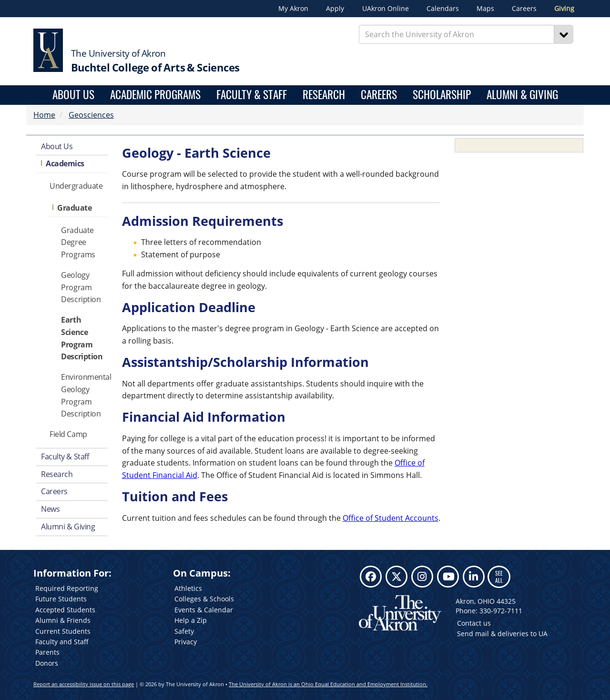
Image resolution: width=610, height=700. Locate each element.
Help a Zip (191, 620)
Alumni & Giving (522, 95)
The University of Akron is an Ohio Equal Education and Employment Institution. (328, 684)
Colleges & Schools (204, 599)
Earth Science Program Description (82, 338)
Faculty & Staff (252, 95)
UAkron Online (386, 9)
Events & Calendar (204, 610)
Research (324, 95)
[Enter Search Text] (457, 34)
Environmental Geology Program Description (84, 395)
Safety (184, 631)
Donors (47, 663)
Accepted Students (65, 610)
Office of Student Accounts (391, 518)
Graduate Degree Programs (78, 243)
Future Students (61, 599)
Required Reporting (67, 588)
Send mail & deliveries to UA (502, 634)
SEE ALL (499, 576)
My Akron (293, 9)
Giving (564, 9)
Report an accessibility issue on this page (84, 684)
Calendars (443, 9)
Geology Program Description (81, 287)
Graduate (74, 208)
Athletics (188, 588)
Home (44, 115)
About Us (73, 95)
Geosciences (91, 115)
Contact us (474, 623)
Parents (47, 652)
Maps (485, 9)
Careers (524, 9)
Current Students (63, 631)
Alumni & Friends (63, 620)
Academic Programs (155, 95)
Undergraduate (76, 186)
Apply (335, 9)
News (50, 509)
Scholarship (442, 95)
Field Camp (68, 434)
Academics (65, 163)
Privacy (186, 642)
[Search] (564, 34)
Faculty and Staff (62, 642)
